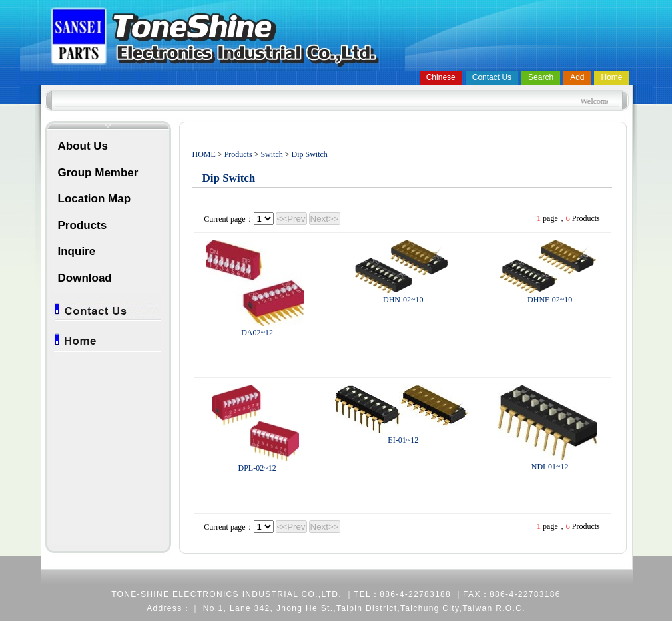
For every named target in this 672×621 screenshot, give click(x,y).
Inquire (77, 251)
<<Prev (291, 219)
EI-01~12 (403, 440)
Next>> (325, 219)
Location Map (95, 199)
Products (83, 225)
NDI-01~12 (550, 467)
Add (577, 77)
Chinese (441, 77)
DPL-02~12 (257, 468)
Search (541, 77)
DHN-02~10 (403, 300)
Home (611, 77)
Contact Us (492, 77)
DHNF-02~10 (550, 300)
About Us (83, 146)
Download (85, 278)
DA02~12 (257, 333)
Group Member (98, 173)
